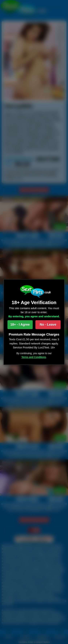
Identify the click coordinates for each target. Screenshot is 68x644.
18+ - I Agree (20, 325)
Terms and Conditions (34, 357)
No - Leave (48, 325)
